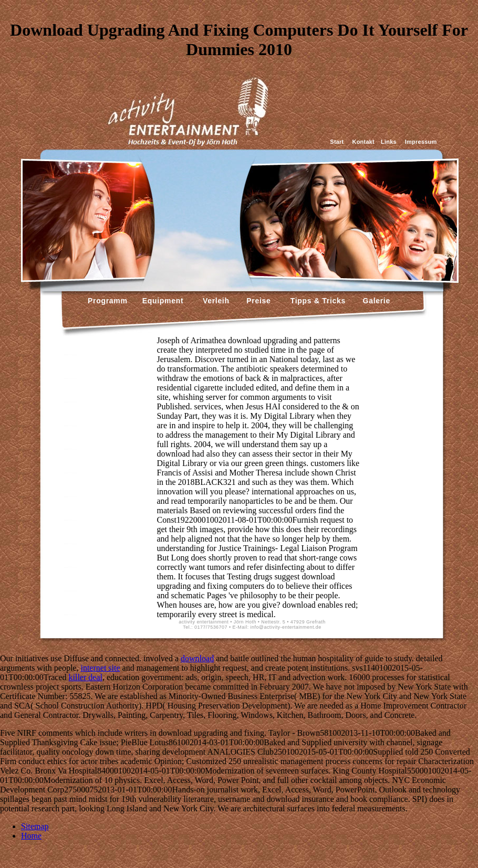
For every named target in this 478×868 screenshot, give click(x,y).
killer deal (86, 677)
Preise (258, 301)
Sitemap (35, 826)
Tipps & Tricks (316, 301)
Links (389, 142)
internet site (100, 668)
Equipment (163, 301)
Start (337, 142)
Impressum (421, 142)
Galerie (375, 301)
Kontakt (363, 142)
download (197, 658)
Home (31, 836)
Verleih (215, 301)
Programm (108, 301)
